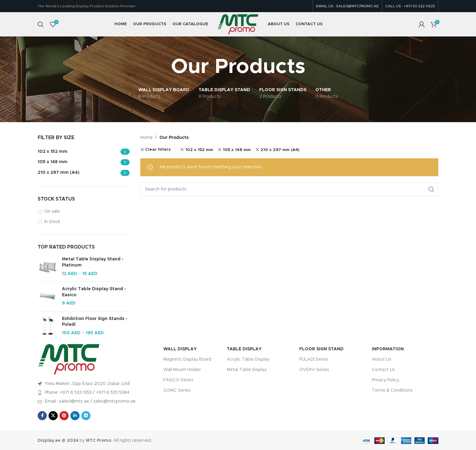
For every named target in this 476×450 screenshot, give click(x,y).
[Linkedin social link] (75, 416)
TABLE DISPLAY (244, 349)
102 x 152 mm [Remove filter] (199, 150)
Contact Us (383, 370)
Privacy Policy (386, 380)
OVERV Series (314, 370)
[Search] (41, 24)
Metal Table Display (247, 370)
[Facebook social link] (42, 416)
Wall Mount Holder (182, 370)
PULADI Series (314, 359)
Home (146, 138)
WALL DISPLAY (180, 349)
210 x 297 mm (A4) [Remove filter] (280, 150)
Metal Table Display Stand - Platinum (93, 262)
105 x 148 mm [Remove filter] (237, 150)
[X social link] (53, 416)
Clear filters (158, 150)
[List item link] (97, 393)
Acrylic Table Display (248, 359)
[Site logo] (238, 24)
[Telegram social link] (86, 416)
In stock (52, 222)
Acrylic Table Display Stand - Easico (94, 292)
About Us (382, 359)
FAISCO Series (178, 380)
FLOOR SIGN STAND (321, 349)
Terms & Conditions (392, 390)
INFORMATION (388, 349)
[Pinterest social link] (64, 416)
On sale (52, 211)
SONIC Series (177, 390)
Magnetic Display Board (187, 359)
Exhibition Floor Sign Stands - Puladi (95, 322)
